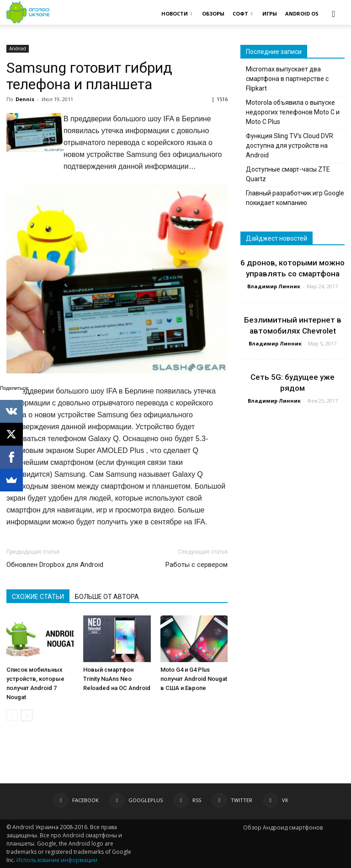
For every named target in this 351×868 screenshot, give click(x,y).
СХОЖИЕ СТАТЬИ (38, 597)
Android (18, 49)
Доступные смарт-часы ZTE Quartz (288, 174)
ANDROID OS (302, 13)
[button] (334, 14)
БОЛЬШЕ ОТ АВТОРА (107, 597)
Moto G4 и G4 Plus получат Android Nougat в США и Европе (194, 679)
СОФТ (242, 13)
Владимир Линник (274, 286)
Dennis (25, 99)
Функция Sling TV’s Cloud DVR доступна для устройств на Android (290, 146)
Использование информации (57, 860)
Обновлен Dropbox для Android (55, 565)
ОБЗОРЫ (213, 13)
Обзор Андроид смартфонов (283, 828)
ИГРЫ (270, 13)
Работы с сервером (197, 565)
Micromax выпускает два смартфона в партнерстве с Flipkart (287, 79)
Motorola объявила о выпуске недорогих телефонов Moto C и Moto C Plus (293, 112)
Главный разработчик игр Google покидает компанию (295, 198)
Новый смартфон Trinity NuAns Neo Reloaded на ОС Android (117, 679)
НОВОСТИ (177, 13)
